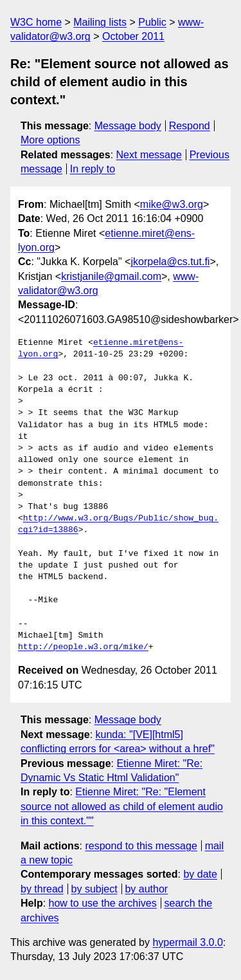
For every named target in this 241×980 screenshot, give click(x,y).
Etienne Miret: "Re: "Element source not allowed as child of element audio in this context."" (122, 806)
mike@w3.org (172, 204)
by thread (42, 889)
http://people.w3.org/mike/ (83, 647)
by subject (94, 889)
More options (50, 140)
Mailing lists (100, 22)
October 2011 (133, 36)
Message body (128, 126)
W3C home (36, 22)
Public (152, 22)
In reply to (93, 169)
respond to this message (141, 846)
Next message (149, 155)
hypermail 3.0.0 (187, 942)
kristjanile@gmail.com (111, 276)
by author (146, 889)
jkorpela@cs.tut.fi (170, 262)
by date (200, 874)
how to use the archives (103, 903)
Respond (190, 126)
